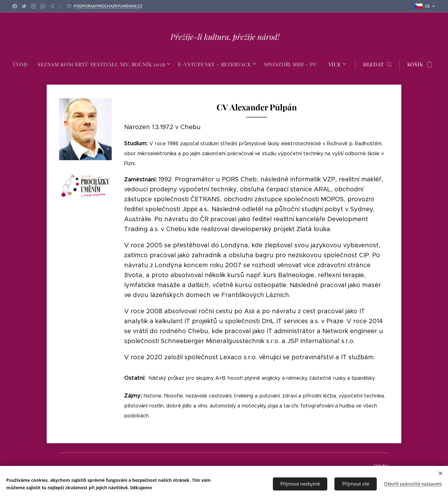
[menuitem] (23, 64)
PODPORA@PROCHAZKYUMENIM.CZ (108, 6)
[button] (377, 64)
